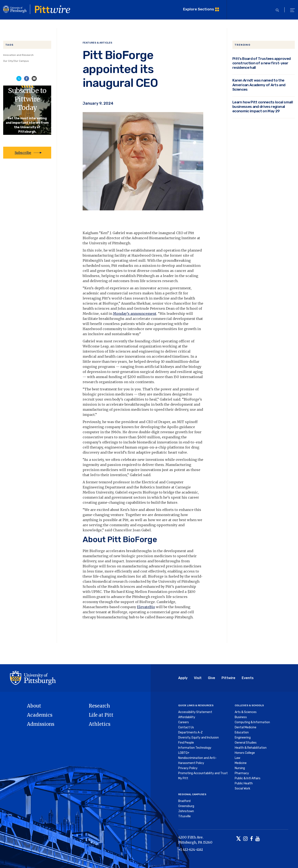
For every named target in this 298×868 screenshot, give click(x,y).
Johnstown (186, 811)
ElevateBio (146, 607)
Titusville (184, 816)
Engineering (243, 738)
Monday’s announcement (135, 314)
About (34, 706)
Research (99, 706)
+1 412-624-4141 (191, 850)
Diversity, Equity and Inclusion (198, 738)
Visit (198, 678)
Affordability (187, 717)
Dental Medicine (246, 727)
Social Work (242, 789)
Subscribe (23, 153)
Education (242, 732)
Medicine (241, 763)
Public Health (244, 783)
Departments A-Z (190, 732)
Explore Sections (199, 9)
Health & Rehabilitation (251, 748)
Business (241, 717)
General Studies (246, 743)
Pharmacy (242, 773)
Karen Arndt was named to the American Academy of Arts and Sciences (259, 85)
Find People (186, 743)
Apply (183, 678)
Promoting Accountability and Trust (203, 773)
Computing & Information (252, 722)
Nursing (240, 768)
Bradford (184, 801)
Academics (40, 715)
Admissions (41, 724)
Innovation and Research (18, 55)
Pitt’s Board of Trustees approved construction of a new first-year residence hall (261, 63)
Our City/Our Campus (16, 61)
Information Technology (195, 748)
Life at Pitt (101, 715)
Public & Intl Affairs (248, 778)
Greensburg (186, 806)
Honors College (245, 753)
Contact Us (186, 727)
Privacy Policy (188, 768)
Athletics (100, 724)
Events (248, 678)
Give (212, 678)
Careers (184, 722)
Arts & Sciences (246, 712)
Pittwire (228, 678)
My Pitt (183, 778)
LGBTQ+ (184, 753)
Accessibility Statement (195, 712)
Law (237, 758)
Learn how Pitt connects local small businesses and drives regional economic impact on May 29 (263, 107)
